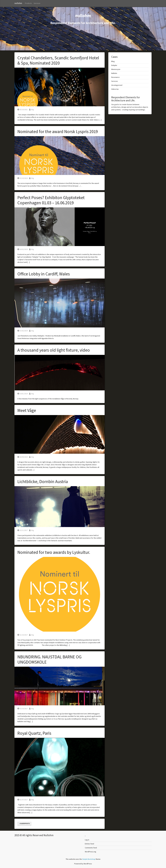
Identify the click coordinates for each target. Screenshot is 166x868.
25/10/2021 (23, 110)
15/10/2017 (23, 709)
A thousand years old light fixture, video (54, 350)
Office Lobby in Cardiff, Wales (44, 274)
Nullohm (114, 73)
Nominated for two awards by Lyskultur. (54, 552)
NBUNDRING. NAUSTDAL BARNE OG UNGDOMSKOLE (49, 659)
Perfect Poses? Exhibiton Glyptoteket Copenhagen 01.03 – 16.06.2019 (51, 200)
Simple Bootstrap (89, 859)
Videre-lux (115, 89)
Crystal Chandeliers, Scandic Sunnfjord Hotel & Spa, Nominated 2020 (58, 60)
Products (28, 3)
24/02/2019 (23, 249)
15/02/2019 (23, 331)
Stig (31, 110)
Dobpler (114, 65)
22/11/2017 (23, 530)
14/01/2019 (23, 394)
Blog (113, 61)
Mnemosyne (116, 69)
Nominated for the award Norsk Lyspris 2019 (58, 132)
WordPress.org (90, 852)
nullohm (18, 3)
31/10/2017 (23, 635)
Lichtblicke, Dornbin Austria (43, 482)
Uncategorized (117, 85)
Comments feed (91, 848)
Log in (87, 840)
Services (37, 3)
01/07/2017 (23, 800)
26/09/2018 (23, 457)
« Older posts (24, 823)
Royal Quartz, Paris (34, 733)
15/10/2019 (23, 178)
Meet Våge (27, 410)
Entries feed (89, 844)
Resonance (115, 77)
